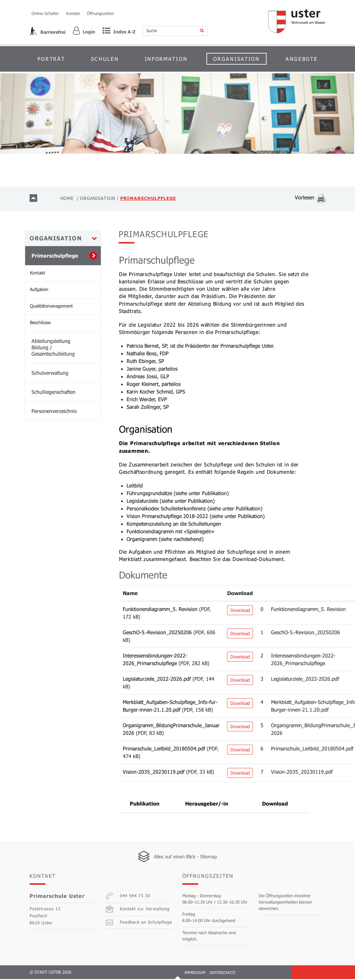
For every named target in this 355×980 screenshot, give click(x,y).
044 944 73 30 (128, 897)
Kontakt (73, 13)
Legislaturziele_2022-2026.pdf (157, 680)
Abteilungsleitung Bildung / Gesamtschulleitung (53, 348)
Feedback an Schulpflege (139, 924)
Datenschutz (223, 973)
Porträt (51, 59)
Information (166, 59)
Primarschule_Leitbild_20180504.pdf (164, 749)
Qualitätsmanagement (51, 307)
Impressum (195, 973)
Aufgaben (39, 291)
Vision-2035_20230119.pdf (154, 773)
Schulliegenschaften (53, 393)
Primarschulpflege (66, 257)
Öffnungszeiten (100, 13)
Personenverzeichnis (54, 412)
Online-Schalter (45, 13)
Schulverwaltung (50, 374)
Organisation (236, 59)
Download (240, 611)
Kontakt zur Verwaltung (138, 910)
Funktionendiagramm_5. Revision (160, 610)
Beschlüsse (40, 324)
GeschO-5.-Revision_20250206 (157, 633)
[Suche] (198, 31)
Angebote (302, 59)
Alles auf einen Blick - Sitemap (185, 857)
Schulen (105, 59)
